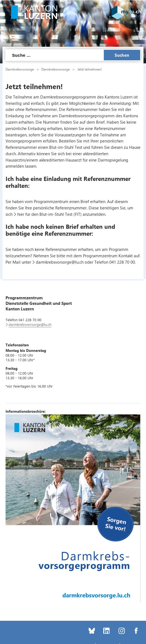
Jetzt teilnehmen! (90, 69)
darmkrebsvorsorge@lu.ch (60, 262)
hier (21, 214)
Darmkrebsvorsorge (20, 69)
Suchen (122, 55)
